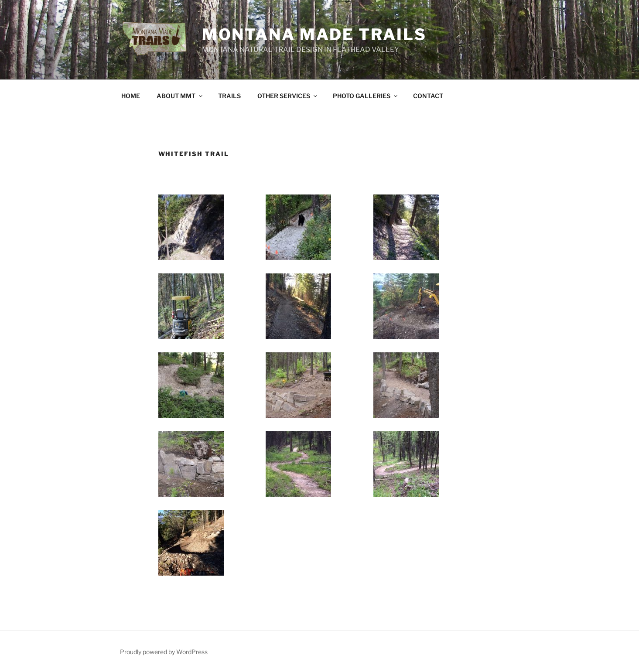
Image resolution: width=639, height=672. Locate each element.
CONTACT (428, 96)
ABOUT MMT (180, 96)
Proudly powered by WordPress (164, 652)
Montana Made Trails (314, 34)
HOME (131, 96)
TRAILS (229, 96)
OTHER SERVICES (288, 96)
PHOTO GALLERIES (366, 96)
